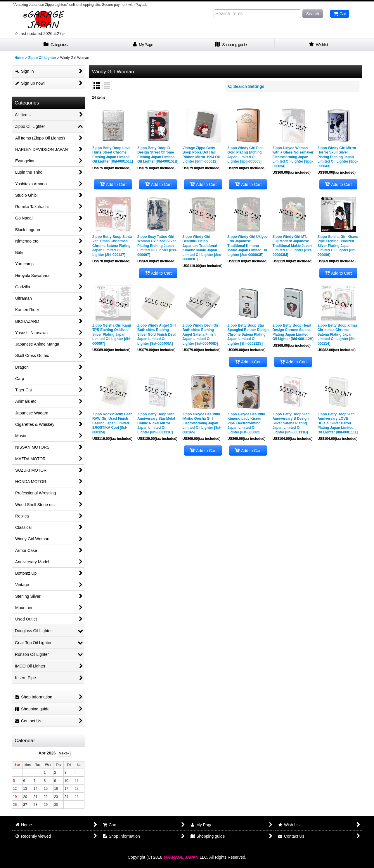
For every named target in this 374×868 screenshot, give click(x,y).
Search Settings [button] (246, 86)
